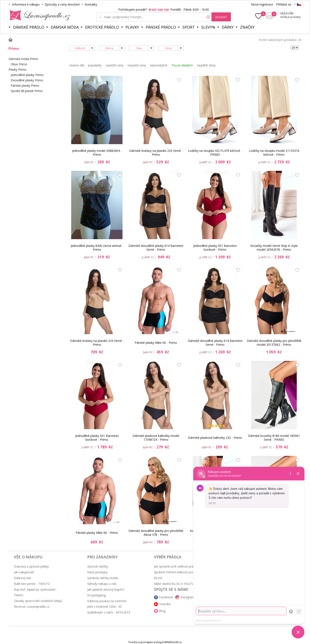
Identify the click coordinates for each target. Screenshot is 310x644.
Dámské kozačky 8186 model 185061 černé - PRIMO (274, 438)
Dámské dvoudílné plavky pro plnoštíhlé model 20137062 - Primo (274, 343)
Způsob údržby (98, 566)
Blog (162, 611)
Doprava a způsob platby (31, 566)
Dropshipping (96, 595)
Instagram (187, 597)
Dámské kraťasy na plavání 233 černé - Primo (156, 153)
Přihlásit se (284, 4)
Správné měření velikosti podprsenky (179, 572)
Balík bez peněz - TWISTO (32, 584)
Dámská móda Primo (23, 59)
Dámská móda (65, 27)
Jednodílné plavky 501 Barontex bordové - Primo (215, 248)
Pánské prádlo (161, 27)
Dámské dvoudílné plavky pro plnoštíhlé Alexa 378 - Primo (156, 533)
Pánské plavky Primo (25, 86)
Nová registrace (262, 4)
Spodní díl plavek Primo (27, 91)
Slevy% (208, 27)
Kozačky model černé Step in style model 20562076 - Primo (274, 248)
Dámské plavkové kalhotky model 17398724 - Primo (156, 438)
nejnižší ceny (115, 65)
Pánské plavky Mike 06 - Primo (156, 343)
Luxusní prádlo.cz (39, 15)
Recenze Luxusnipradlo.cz (32, 607)
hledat (221, 17)
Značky (247, 27)
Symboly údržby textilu (103, 578)
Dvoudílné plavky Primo (27, 80)
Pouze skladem (182, 65)
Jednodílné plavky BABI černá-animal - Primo (97, 248)
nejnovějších (159, 65)
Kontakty (91, 4)
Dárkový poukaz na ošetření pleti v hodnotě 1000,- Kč (107, 604)
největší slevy (206, 65)
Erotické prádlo (102, 27)
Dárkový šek (22, 578)
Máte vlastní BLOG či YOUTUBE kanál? (181, 584)
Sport (189, 27)
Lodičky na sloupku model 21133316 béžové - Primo (274, 153)
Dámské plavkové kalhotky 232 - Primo (215, 438)
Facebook (166, 597)
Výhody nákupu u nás (102, 584)
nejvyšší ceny (137, 65)
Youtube (165, 604)
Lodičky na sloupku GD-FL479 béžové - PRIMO (215, 153)
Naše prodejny (97, 572)
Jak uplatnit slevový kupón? (106, 589)
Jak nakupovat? (24, 572)
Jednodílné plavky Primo (27, 75)
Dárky (228, 27)
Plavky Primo (18, 70)
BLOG (158, 578)
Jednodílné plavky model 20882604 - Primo (97, 153)
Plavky (132, 27)
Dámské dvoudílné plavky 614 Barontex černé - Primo (156, 248)
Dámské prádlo (29, 27)
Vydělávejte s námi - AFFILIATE (109, 612)
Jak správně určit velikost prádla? (176, 566)
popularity (95, 65)
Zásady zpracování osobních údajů (38, 601)
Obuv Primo (19, 64)
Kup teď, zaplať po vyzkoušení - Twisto (36, 592)
